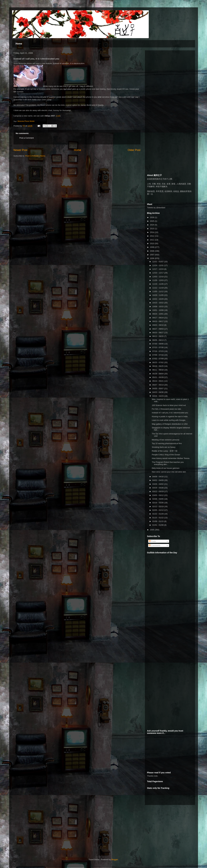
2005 (152, 530)
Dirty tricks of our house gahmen (166, 468)
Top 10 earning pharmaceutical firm (167, 443)
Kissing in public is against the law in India (170, 416)
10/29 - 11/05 (158, 295)
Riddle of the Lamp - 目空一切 (165, 451)
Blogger (115, 860)
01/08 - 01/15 (158, 521)
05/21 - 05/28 (158, 377)
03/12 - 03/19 (158, 491)
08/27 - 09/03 (158, 329)
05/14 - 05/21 (158, 381)
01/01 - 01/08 (158, 525)
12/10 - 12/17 (158, 273)
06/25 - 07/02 (158, 362)
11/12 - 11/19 (158, 288)
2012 (152, 236)
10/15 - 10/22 (158, 303)
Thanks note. (153, 776)
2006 (152, 258)
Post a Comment (27, 138)
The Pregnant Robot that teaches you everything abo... (168, 463)
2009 (152, 247)
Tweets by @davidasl (156, 208)
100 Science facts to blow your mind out (169, 405)
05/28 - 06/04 (158, 374)
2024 (152, 225)
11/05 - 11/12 (158, 291)
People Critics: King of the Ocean (166, 455)
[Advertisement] (169, 71)
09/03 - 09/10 (158, 325)
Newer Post (21, 150)
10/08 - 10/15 (158, 306)
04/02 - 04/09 (158, 480)
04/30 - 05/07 (158, 389)
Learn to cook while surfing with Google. (169, 420)
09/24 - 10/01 (158, 314)
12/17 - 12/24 (158, 269)
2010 (152, 243)
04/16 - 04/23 (158, 396)
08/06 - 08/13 (158, 340)
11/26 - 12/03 (158, 280)
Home (19, 44)
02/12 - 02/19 (158, 506)
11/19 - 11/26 (158, 284)
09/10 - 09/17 (158, 321)
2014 (152, 232)
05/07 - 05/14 (158, 385)
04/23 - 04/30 (158, 392)
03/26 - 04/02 (158, 484)
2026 (152, 217)
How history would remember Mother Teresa (171, 458)
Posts (152, 541)
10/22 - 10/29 (158, 299)
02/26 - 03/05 (158, 499)
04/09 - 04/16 (158, 477)
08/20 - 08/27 (158, 333)
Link (58, 116)
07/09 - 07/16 (158, 355)
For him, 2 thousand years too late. (167, 409)
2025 (152, 221)
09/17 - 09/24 (158, 318)
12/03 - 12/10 (158, 277)
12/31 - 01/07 (158, 262)
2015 (152, 229)
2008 (152, 251)
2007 (152, 255)
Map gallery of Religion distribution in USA (170, 424)
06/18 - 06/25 (158, 366)
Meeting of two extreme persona (166, 440)
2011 (152, 240)
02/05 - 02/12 (158, 510)
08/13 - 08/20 (158, 336)
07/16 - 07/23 (158, 351)
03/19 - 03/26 (158, 488)
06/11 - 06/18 (158, 370)
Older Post (134, 150)
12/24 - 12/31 (158, 265)
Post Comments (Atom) (35, 156)
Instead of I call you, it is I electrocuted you (170, 413)
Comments (154, 545)
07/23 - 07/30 (158, 347)
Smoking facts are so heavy (164, 447)
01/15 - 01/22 (158, 518)
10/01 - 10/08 (158, 310)
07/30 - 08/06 (158, 344)
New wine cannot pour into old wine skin (169, 472)
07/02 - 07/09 (158, 359)
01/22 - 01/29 (158, 514)
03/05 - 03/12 (158, 495)
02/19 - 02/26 (158, 503)
